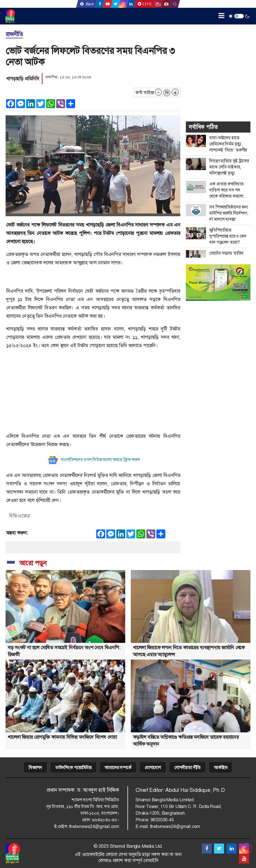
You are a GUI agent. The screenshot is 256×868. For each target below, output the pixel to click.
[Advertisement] (93, 393)
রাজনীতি (14, 34)
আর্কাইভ (221, 768)
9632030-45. (163, 820)
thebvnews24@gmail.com (94, 826)
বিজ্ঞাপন (35, 768)
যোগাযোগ (153, 768)
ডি (167, 93)
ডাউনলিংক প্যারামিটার (73, 768)
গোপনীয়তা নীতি (187, 768)
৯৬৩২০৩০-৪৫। (106, 820)
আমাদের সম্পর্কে (118, 768)
